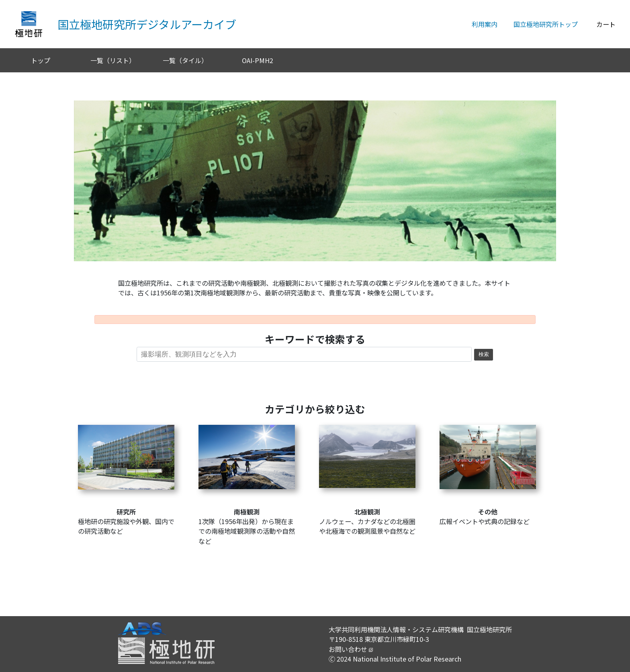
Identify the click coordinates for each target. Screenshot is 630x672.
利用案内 (485, 24)
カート (606, 24)
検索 (484, 354)
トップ (41, 60)
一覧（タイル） (185, 60)
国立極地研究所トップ (546, 24)
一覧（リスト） (113, 60)
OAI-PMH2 (258, 60)
